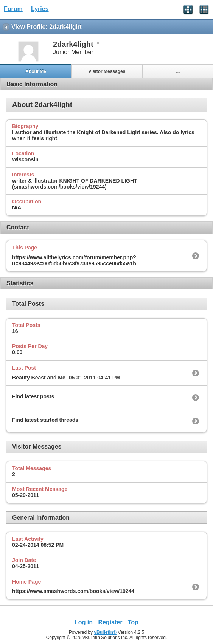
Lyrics (40, 9)
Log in (84, 622)
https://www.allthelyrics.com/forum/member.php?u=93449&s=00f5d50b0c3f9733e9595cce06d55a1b (74, 260)
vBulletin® (105, 632)
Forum (13, 9)
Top (133, 622)
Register (110, 622)
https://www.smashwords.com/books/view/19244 (73, 591)
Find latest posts (33, 396)
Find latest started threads (45, 420)
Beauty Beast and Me (39, 378)
